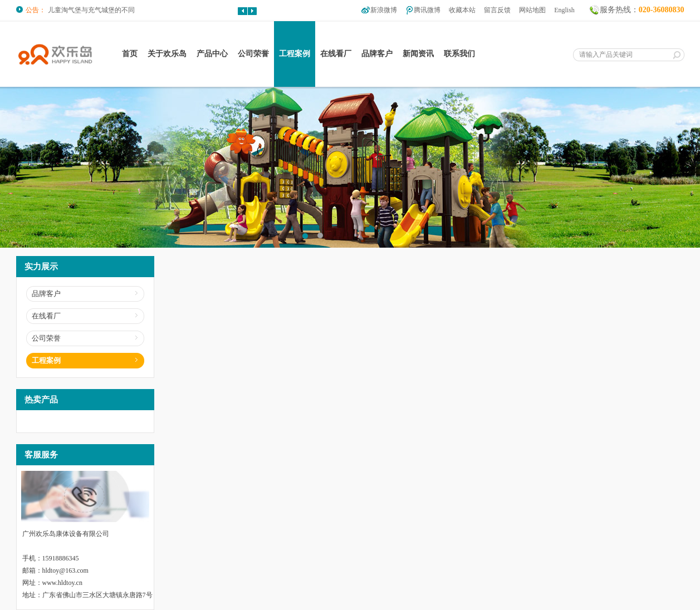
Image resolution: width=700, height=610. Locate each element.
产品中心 (212, 54)
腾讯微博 (427, 10)
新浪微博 (384, 10)
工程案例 (295, 54)
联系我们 (459, 54)
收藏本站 (462, 10)
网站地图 (532, 10)
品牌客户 (377, 54)
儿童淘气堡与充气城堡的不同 (91, 10)
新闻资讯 (418, 54)
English (564, 10)
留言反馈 (497, 10)
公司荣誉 (253, 54)
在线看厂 (336, 54)
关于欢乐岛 (167, 54)
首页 (130, 54)
